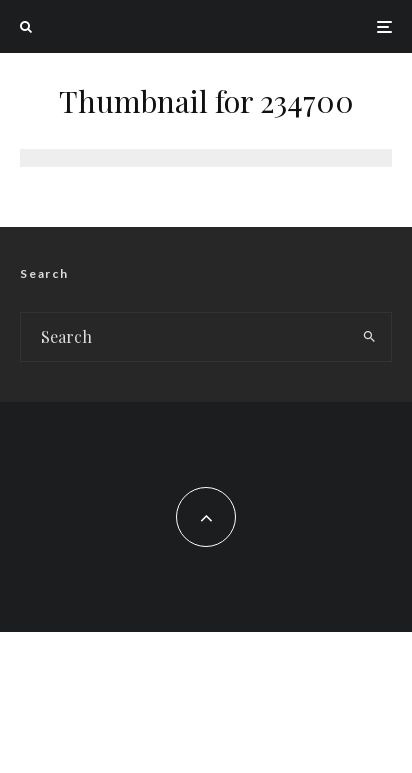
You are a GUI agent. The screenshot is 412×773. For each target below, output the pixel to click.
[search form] (184, 337)
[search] (369, 337)
